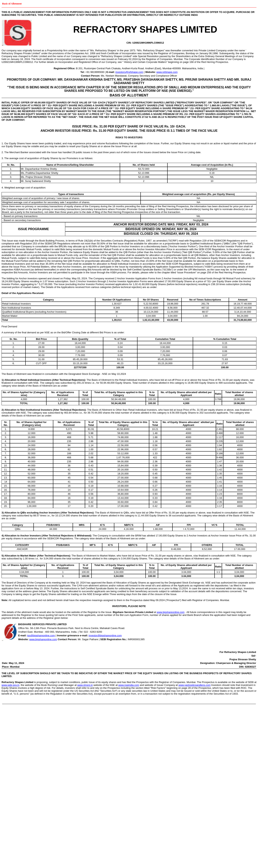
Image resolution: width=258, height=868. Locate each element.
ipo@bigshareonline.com (41, 635)
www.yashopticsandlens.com (194, 685)
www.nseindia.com (129, 685)
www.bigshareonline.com (171, 612)
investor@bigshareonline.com (105, 635)
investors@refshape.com (129, 72)
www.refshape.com (167, 72)
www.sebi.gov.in (10, 685)
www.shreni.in (85, 685)
